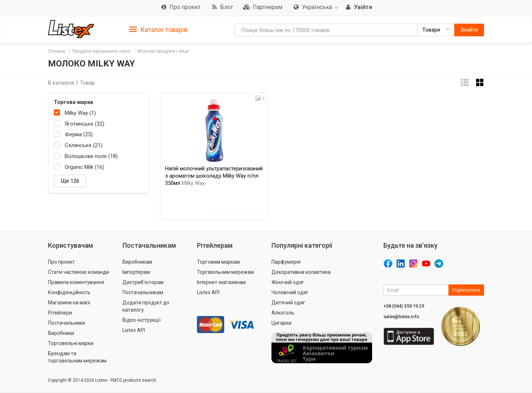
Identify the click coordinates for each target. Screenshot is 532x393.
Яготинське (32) (84, 124)
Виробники (61, 333)
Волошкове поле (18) (91, 156)
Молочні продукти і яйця (163, 51)
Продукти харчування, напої (101, 51)
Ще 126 (70, 181)
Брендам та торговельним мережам (77, 357)
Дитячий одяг (288, 303)
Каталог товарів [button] (158, 30)
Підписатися (466, 290)
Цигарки (281, 323)
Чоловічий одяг (290, 292)
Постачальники (66, 323)
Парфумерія (286, 262)
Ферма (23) (79, 134)
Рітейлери (60, 313)
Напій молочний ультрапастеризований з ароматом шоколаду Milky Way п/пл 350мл (214, 176)
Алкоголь (283, 313)
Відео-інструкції (142, 320)
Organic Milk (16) (84, 167)
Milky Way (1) (80, 113)
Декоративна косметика (301, 272)
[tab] (158, 29)
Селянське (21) (84, 145)
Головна (57, 51)
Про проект (61, 262)
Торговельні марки (71, 343)
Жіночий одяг (288, 282)
